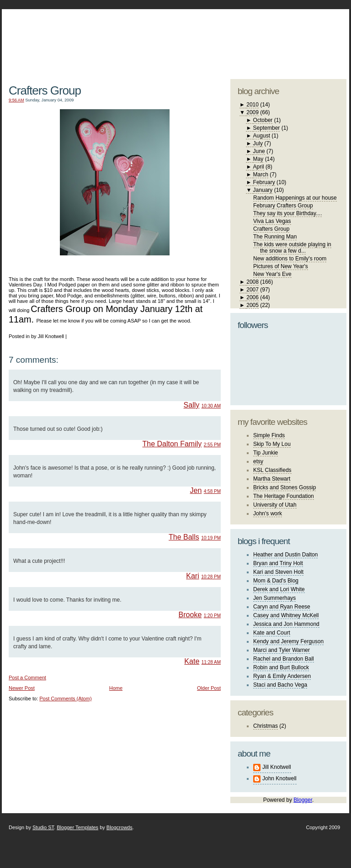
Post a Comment (27, 677)
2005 (253, 305)
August (262, 136)
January (263, 190)
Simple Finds (269, 435)
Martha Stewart (272, 479)
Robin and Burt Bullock (281, 667)
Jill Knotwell (277, 767)
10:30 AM (211, 406)
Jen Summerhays (274, 598)
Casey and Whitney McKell (286, 615)
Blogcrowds (120, 827)
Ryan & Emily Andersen (282, 676)
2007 (253, 290)
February (264, 182)
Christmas (266, 726)
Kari (192, 576)
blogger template (312, 32)
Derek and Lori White (279, 589)
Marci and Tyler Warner (282, 650)
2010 (253, 105)
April (259, 167)
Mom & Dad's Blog (276, 581)
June (259, 151)
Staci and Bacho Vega (280, 685)
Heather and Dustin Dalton (285, 555)
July (258, 143)
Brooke (190, 615)
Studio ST (43, 827)
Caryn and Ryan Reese (282, 607)
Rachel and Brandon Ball (284, 659)
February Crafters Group (283, 206)
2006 (253, 297)
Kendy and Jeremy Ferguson (288, 641)
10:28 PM (211, 577)
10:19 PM (211, 538)
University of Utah (275, 505)
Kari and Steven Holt (278, 572)
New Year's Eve (272, 274)
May (258, 159)
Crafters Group (45, 90)
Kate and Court (272, 633)
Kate (192, 661)
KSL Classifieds (272, 470)
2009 (253, 112)
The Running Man (275, 237)
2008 (253, 282)
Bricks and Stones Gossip (285, 487)
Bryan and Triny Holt (278, 563)
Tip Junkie (266, 453)
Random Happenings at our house (295, 198)
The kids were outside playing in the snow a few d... (292, 248)
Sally (192, 405)
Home (116, 688)
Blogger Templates (77, 827)
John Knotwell (279, 778)
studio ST (275, 39)
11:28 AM (211, 662)
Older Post (209, 688)
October (263, 120)
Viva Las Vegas (272, 221)
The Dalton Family (172, 444)
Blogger (303, 800)
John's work (268, 513)
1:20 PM (212, 616)
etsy (258, 461)
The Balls (184, 537)
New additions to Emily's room (290, 259)
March (261, 175)
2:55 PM (212, 445)
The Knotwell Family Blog (112, 37)
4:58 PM (212, 491)
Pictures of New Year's (281, 266)
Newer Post (22, 688)
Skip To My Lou (272, 444)
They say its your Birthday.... (288, 213)
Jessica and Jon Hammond (286, 624)
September (267, 128)
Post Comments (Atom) (65, 699)
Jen (196, 490)
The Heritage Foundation (284, 496)
